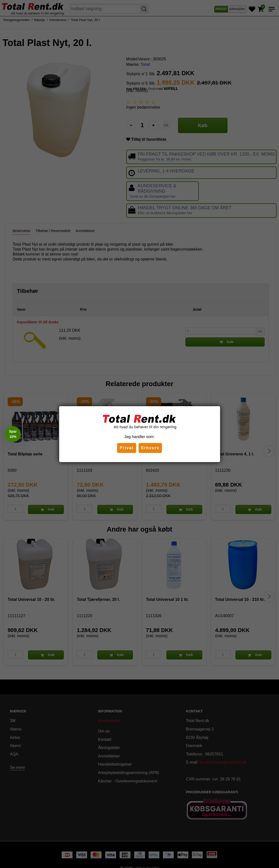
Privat (127, 448)
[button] (13, 434)
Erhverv (150, 448)
